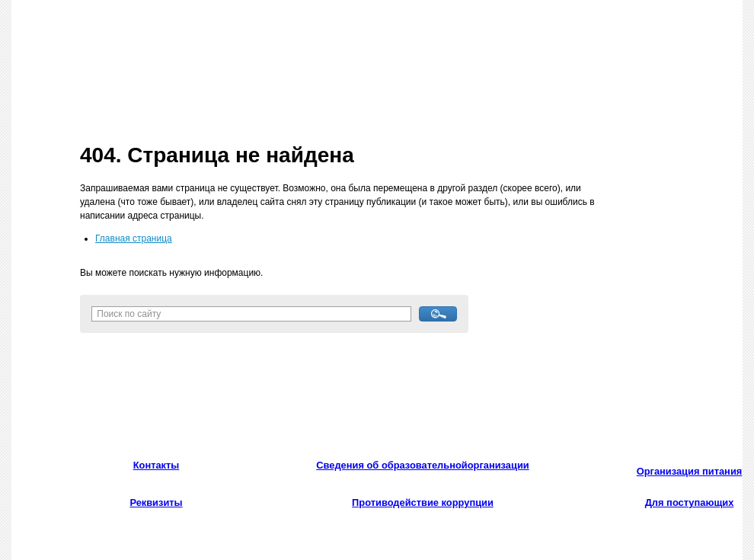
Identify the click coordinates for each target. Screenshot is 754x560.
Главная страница (134, 238)
